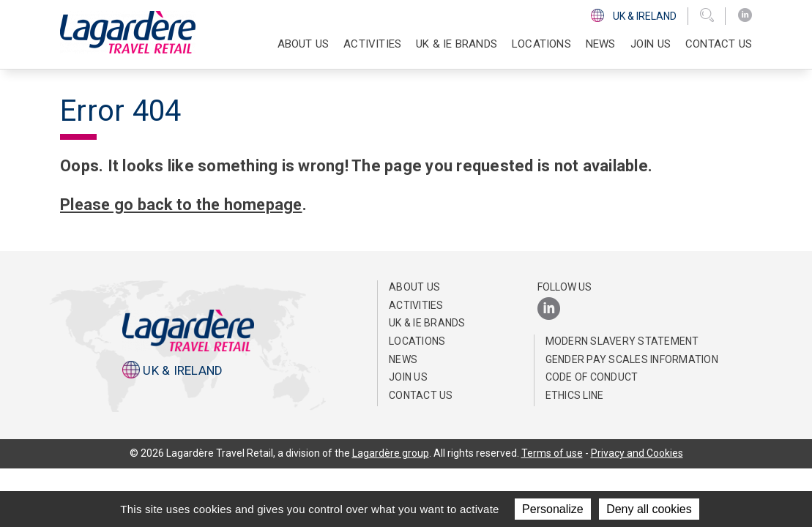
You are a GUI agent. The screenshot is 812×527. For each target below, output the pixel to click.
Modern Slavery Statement (622, 341)
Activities (416, 305)
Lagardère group (391, 453)
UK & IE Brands (457, 44)
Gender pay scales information (632, 359)
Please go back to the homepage (183, 205)
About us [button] (303, 44)
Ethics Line (575, 395)
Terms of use (552, 453)
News (601, 44)
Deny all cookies (649, 509)
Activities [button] (372, 44)
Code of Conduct (592, 377)
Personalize (553, 509)
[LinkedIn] (745, 15)
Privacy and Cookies (637, 453)
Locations (541, 44)
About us (414, 287)
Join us (651, 44)
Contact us (719, 44)
